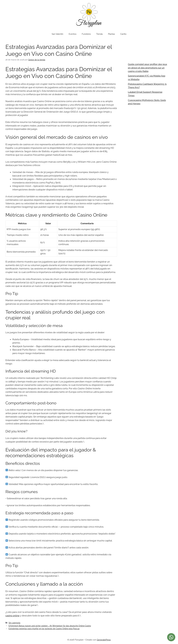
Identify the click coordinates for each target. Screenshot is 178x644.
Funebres (86, 34)
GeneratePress (104, 640)
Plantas (111, 34)
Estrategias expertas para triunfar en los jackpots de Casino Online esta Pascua (44, 629)
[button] (171, 637)
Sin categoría (14, 623)
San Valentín (57, 34)
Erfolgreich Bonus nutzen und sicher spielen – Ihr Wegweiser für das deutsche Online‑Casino (50, 626)
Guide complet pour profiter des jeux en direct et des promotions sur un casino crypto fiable (148, 68)
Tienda (99, 34)
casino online (12, 616)
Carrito (123, 34)
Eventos (73, 34)
